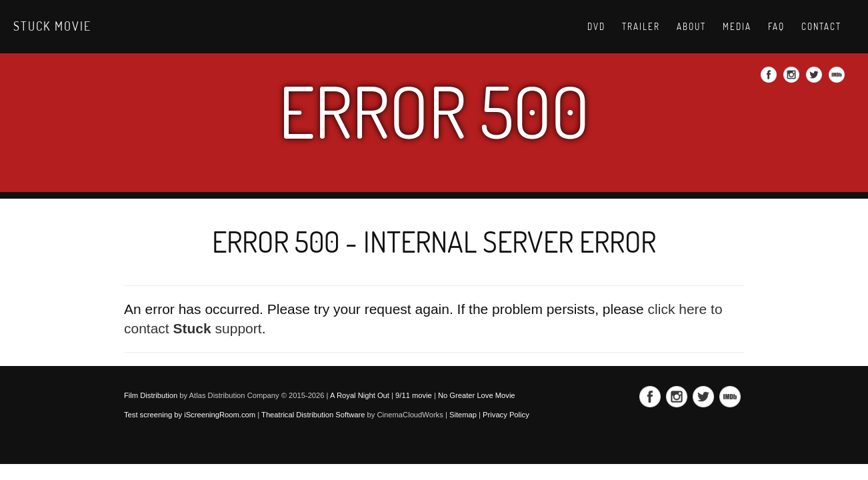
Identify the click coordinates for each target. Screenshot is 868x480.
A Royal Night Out (360, 395)
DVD (596, 27)
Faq (776, 27)
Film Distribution (151, 395)
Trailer (641, 27)
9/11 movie (414, 395)
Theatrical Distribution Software (313, 415)
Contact (821, 27)
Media (737, 27)
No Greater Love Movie (477, 395)
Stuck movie (52, 26)
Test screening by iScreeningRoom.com (190, 415)
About (691, 27)
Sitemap (463, 415)
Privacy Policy (506, 415)
